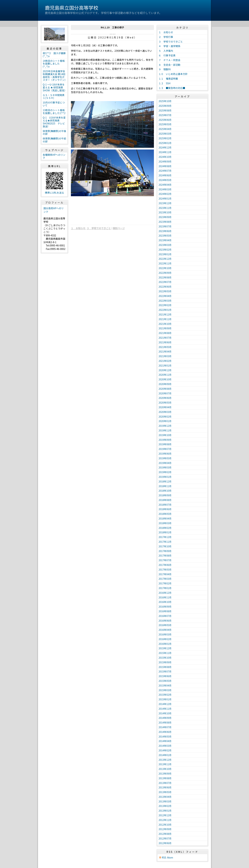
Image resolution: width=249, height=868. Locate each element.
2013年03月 (165, 801)
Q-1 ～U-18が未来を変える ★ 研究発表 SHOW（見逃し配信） (55, 87)
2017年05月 (165, 569)
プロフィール (54, 202)
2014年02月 (165, 750)
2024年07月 (165, 171)
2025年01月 (165, 143)
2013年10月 (165, 769)
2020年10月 (165, 379)
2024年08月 (165, 166)
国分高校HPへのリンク (54, 210)
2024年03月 (165, 189)
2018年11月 (165, 486)
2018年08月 (165, 500)
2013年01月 (165, 811)
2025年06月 (165, 120)
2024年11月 (165, 152)
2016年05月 (165, 625)
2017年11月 (165, 542)
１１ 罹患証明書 (168, 79)
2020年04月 (165, 407)
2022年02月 (165, 305)
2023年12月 (165, 203)
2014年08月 (165, 722)
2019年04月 (165, 463)
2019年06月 (165, 454)
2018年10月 (165, 491)
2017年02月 (165, 583)
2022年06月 (165, 287)
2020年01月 (165, 421)
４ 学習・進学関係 (169, 46)
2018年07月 (165, 505)
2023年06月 (165, 231)
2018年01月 (165, 532)
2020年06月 (165, 398)
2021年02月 (165, 361)
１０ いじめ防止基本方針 (173, 74)
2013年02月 (165, 806)
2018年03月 (165, 523)
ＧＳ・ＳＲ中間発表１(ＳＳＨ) (54, 96)
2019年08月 (165, 444)
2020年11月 (165, 375)
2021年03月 (165, 356)
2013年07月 (165, 783)
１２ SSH (165, 83)
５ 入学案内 (166, 51)
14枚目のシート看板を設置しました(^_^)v (54, 64)
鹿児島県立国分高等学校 (72, 8)
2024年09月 (165, 161)
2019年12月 (165, 426)
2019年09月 (165, 440)
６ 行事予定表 (167, 55)
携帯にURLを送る (55, 193)
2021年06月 (165, 342)
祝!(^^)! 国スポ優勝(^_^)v (54, 55)
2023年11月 (165, 208)
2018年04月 (165, 518)
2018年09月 (165, 495)
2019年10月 (165, 435)
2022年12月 (165, 259)
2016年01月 (165, 644)
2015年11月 (165, 653)
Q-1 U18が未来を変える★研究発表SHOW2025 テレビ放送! (54, 122)
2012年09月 (165, 829)
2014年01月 (165, 755)
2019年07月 (165, 449)
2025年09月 (165, 106)
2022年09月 (165, 273)
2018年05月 (165, 514)
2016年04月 (165, 630)
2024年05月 (165, 180)
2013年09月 (165, 774)
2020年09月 (165, 384)
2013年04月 (165, 797)
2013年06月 (165, 787)
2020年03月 (165, 412)
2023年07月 (165, 226)
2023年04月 (165, 240)
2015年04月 (165, 685)
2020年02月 (165, 417)
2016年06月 (165, 621)
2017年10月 (165, 546)
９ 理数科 (165, 69)
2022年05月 (165, 291)
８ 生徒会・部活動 (169, 65)
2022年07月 (165, 282)
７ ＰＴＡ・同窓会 (169, 60)
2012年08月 (165, 834)
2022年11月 (165, 263)
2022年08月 (165, 277)
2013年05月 (165, 792)
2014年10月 (165, 713)
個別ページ (119, 228)
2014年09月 (165, 718)
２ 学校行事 (166, 37)
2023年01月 (165, 254)
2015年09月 (165, 662)
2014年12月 (165, 704)
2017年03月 (165, 579)
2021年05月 (165, 347)
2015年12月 (165, 648)
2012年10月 (165, 825)
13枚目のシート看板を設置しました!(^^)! (54, 112)
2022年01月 (165, 310)
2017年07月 (165, 560)
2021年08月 (165, 333)
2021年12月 (165, 314)
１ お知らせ (78, 228)
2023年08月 (165, 222)
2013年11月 (165, 764)
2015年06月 (165, 676)
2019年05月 (165, 458)
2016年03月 (165, 634)
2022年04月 (165, 296)
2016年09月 (165, 607)
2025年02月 (165, 138)
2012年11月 (165, 820)
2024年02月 (165, 194)
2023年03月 (165, 245)
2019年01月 (165, 477)
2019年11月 (165, 430)
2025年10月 (165, 101)
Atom (170, 858)
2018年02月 (165, 528)
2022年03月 (165, 301)
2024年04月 (165, 185)
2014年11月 (165, 709)
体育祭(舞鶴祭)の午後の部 (54, 132)
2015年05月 (165, 681)
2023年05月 (165, 236)
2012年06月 (165, 843)
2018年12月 (165, 481)
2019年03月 (165, 467)
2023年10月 (165, 212)
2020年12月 (165, 370)
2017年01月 (165, 588)
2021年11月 (165, 319)
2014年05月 (165, 736)
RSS (164, 858)
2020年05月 (165, 403)
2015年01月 (165, 699)
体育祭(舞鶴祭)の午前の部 (54, 140)
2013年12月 (165, 760)
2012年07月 (165, 838)
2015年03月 (165, 690)
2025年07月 (165, 115)
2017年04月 (165, 574)
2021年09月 (165, 328)
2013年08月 (165, 778)
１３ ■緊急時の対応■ (172, 88)
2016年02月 (165, 639)
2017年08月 (165, 555)
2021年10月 (165, 324)
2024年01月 (165, 198)
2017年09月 (165, 551)
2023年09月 (165, 217)
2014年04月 (165, 741)
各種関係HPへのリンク (54, 156)
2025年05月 (165, 124)
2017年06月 (165, 565)
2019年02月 (165, 472)
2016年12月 (165, 593)
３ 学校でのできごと (99, 228)
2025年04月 (165, 129)
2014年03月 (165, 746)
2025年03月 (165, 134)
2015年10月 (165, 658)
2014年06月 (165, 732)
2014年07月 (165, 727)
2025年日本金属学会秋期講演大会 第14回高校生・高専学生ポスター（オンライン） (55, 75)
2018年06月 (165, 509)
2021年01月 (165, 365)
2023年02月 (165, 250)
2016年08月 (165, 611)
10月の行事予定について (54, 104)
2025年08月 (165, 110)
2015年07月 (165, 671)
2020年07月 (165, 393)
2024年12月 (165, 147)
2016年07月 (165, 616)
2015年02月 (165, 695)
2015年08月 (165, 667)
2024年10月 (165, 157)
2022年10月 (165, 268)
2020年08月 (165, 389)
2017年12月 (165, 537)
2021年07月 (165, 338)
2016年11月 (165, 597)
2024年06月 (165, 175)
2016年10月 (165, 602)
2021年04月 (165, 351)
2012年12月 (165, 815)
